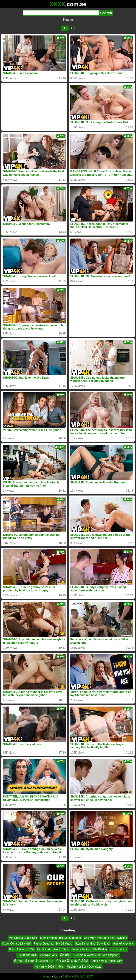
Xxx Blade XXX (27, 955)
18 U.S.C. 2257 (83, 977)
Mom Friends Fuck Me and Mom (61, 938)
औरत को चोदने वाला (124, 944)
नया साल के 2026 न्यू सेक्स (49, 967)
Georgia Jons (48, 955)
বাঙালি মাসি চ (118, 949)
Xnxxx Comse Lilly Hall (16, 944)
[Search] (61, 13)
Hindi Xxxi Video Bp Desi (53, 949)
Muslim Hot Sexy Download (84, 967)
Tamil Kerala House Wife (107, 961)
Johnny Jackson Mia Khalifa (89, 949)
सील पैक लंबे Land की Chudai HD (33, 961)
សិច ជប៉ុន (65, 955)
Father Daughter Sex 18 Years (53, 944)
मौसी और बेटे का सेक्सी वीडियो (72, 961)
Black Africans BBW (22, 949)
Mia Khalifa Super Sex (23, 938)
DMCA (67, 977)
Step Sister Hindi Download (92, 944)
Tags (57, 977)
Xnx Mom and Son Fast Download (106, 938)
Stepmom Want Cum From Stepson (96, 955)
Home (47, 977)
